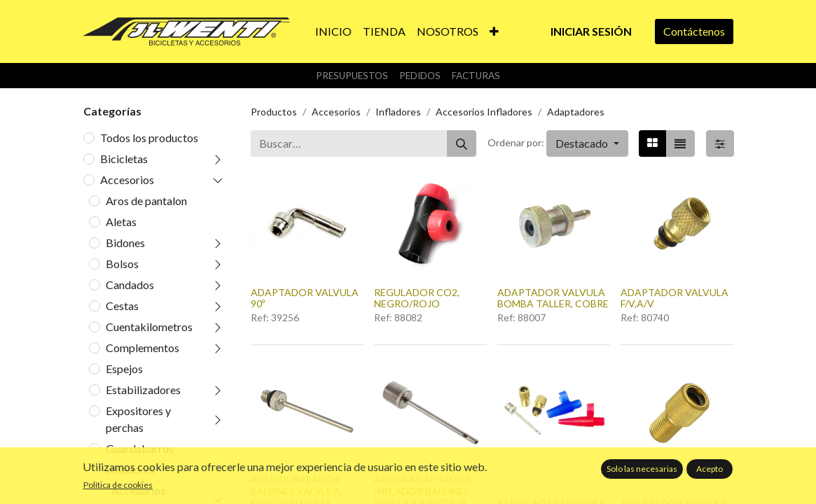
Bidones (125, 243)
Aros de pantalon (146, 201)
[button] (494, 31)
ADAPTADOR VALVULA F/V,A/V (675, 298)
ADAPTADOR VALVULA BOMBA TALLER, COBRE (553, 298)
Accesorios (127, 180)
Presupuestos (352, 76)
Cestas (122, 306)
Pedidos (420, 76)
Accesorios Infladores (484, 112)
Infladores (130, 469)
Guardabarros (140, 448)
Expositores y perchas (138, 419)
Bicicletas (124, 159)
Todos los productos (149, 138)
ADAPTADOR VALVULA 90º (305, 298)
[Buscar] (462, 143)
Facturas (476, 76)
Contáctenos (694, 31)
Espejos (124, 369)
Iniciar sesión (591, 31)
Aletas (121, 222)
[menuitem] (333, 31)
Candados (130, 285)
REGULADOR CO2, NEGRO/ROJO (417, 298)
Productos (274, 112)
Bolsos (122, 264)
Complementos (143, 348)
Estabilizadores (143, 390)
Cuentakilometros (149, 327)
